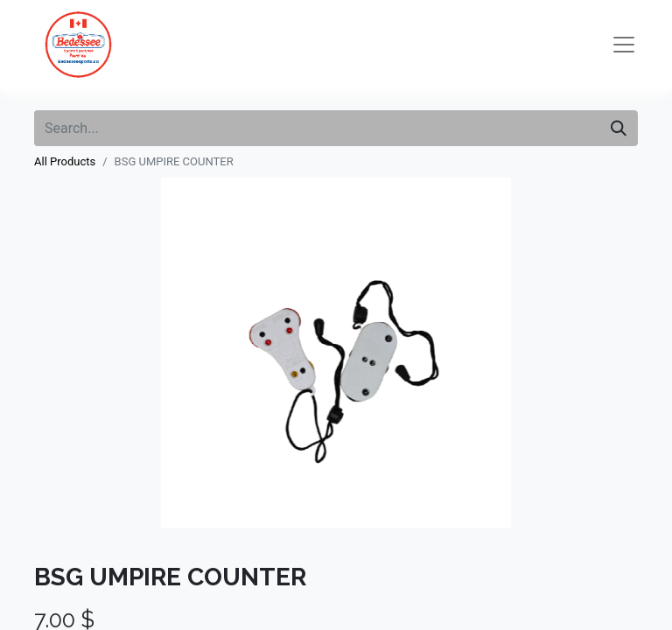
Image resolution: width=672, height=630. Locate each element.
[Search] (619, 128)
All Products (65, 161)
